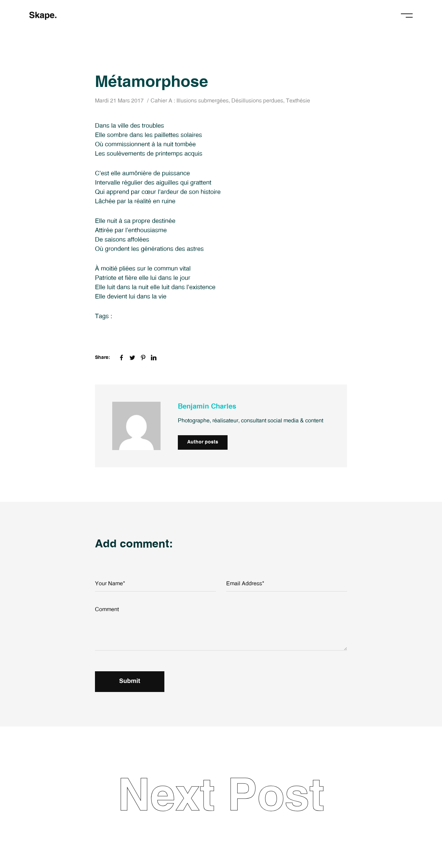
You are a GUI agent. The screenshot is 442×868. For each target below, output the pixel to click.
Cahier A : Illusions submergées (190, 101)
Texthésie (298, 101)
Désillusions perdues (257, 101)
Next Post (221, 797)
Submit (130, 681)
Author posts (203, 442)
